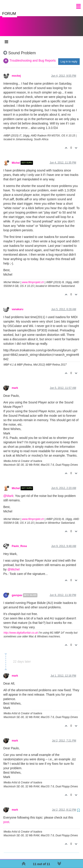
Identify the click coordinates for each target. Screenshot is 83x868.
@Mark (8, 491)
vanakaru (17, 305)
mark (15, 383)
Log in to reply (69, 57)
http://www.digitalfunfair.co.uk (21, 628)
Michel (16, 158)
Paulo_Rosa (19, 542)
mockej (16, 71)
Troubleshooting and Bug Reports (33, 56)
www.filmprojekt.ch (33, 278)
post (6, 817)
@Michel (14, 565)
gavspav (17, 591)
